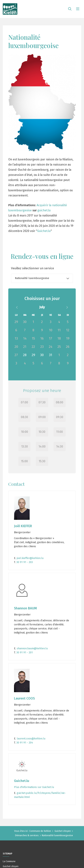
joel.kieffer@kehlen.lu (30, 558)
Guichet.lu (44, 231)
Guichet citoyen (63, 831)
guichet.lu (44, 210)
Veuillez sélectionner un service (33, 268)
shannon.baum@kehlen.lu (32, 648)
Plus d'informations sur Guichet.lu (34, 787)
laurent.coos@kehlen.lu (31, 739)
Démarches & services (27, 835)
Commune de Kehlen (40, 831)
